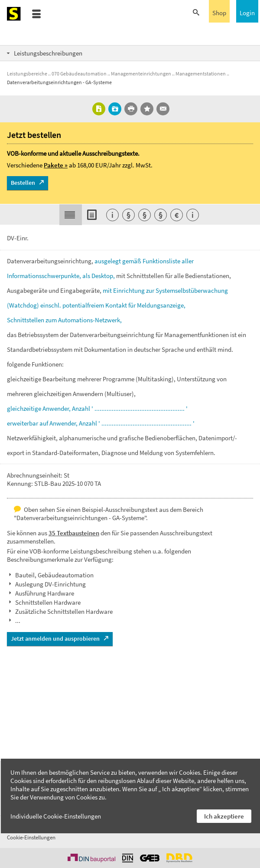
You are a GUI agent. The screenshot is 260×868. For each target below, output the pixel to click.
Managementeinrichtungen (141, 74)
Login (247, 13)
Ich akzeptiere (224, 816)
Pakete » (56, 165)
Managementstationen (201, 74)
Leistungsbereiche (27, 74)
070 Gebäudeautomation (79, 74)
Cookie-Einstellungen (31, 837)
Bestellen (23, 183)
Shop (219, 13)
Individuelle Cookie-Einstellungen (56, 816)
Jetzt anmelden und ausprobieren (55, 639)
